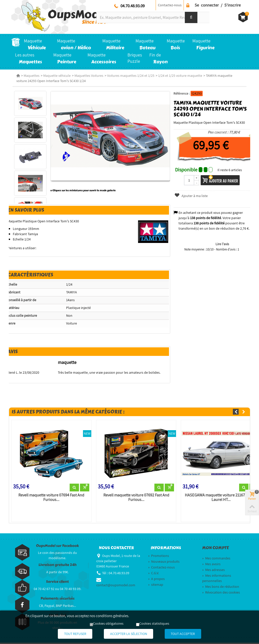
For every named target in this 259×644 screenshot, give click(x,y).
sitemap (156, 586)
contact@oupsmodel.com (116, 586)
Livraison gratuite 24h (57, 566)
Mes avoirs (211, 565)
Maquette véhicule (56, 76)
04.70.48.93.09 (133, 6)
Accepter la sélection (129, 634)
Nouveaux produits (164, 563)
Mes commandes (216, 559)
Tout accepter (189, 634)
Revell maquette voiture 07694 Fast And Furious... (51, 499)
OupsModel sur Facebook (57, 547)
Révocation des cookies (221, 594)
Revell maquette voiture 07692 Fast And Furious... (136, 499)
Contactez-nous (170, 5)
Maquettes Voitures (88, 76)
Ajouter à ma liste (191, 196)
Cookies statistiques (154, 624)
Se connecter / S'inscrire (218, 5)
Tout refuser (69, 634)
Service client (57, 583)
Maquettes (30, 76)
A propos (156, 580)
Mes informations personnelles (217, 579)
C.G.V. (154, 574)
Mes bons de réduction (221, 588)
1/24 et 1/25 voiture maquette (179, 76)
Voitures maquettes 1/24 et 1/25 (129, 76)
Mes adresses (213, 571)
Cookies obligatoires (108, 624)
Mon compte (215, 549)
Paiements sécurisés (57, 600)
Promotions (159, 557)
